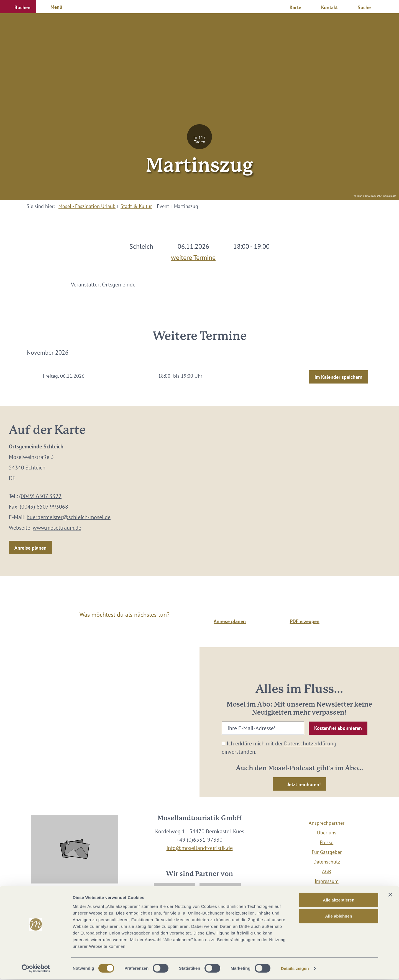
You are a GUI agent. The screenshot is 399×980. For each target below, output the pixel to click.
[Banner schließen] (390, 895)
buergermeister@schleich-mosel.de (69, 517)
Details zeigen (295, 969)
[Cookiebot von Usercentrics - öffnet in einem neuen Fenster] (36, 969)
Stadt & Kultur (136, 206)
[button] (18, 7)
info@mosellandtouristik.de (200, 848)
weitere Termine (193, 256)
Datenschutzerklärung (310, 743)
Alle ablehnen (339, 917)
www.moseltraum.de (57, 528)
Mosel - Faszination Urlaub (87, 206)
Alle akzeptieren (339, 900)
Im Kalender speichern (338, 377)
